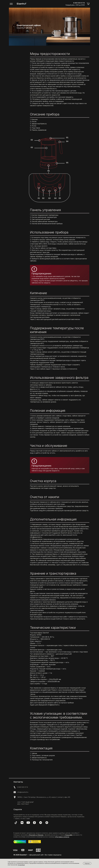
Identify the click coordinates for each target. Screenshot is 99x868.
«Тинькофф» (68, 835)
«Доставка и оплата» (62, 837)
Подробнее (21, 865)
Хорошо (87, 863)
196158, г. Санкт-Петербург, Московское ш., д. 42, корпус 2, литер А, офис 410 (44, 797)
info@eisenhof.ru (23, 792)
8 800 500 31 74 (23, 787)
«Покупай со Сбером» (36, 835)
